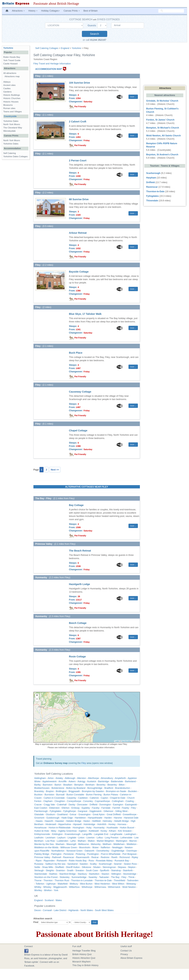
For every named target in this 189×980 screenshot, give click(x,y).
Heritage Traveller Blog (84, 951)
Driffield (93, 805)
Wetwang (131, 884)
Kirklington (57, 834)
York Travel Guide (12, 60)
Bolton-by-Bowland (76, 788)
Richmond (125, 857)
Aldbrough (70, 778)
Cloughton (60, 801)
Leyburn (61, 838)
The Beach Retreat (80, 551)
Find (36, 922)
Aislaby (59, 778)
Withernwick (114, 887)
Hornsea (122, 824)
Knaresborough (72, 834)
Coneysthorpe (74, 801)
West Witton (118, 884)
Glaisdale (39, 814)
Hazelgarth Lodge (79, 584)
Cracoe (38, 805)
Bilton (122, 785)
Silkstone (86, 867)
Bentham (90, 785)
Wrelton (48, 890)
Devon (38, 910)
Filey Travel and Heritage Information (52, 64)
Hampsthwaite (95, 818)
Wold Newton (129, 887)
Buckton (38, 795)
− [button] (37, 699)
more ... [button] (133, 97)
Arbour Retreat (78, 233)
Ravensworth (83, 857)
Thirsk (131, 877)
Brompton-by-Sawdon (93, 791)
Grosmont (39, 818)
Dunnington (105, 805)
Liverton (91, 838)
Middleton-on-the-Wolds (46, 847)
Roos (91, 861)
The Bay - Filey (119, 877)
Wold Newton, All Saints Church (163, 136)
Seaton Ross (130, 864)
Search (95, 34)
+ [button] (37, 695)
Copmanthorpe (102, 801)
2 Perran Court (78, 160)
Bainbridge (104, 781)
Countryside (10, 116)
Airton (51, 778)
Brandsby (39, 791)
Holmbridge (89, 824)
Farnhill (116, 808)
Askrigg (81, 781)
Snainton (60, 870)
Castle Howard (10, 64)
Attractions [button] (18, 11)
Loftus (100, 838)
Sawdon (84, 864)
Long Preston (112, 838)
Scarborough (105, 864)
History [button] (33, 11)
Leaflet (117, 741)
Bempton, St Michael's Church (163, 128)
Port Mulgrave (130, 854)
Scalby (93, 864)
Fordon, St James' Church (160, 120)
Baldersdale (117, 781)
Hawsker (60, 821)
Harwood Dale (131, 818)
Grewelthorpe (130, 814)
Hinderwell (51, 824)
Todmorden (133, 880)
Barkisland (130, 781)
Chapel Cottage (78, 430)
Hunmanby (99, 828)
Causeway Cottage (80, 392)
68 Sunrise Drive (79, 199)
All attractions (10, 73)
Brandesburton (123, 788)
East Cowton (41, 808)
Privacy (124, 954)
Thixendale (152, 201)
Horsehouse (40, 828)
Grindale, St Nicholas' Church (162, 101)
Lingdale (72, 838)
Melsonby (96, 844)
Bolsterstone (58, 788)
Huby (89, 828)
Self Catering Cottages (47, 48)
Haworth (49, 821)
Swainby (93, 877)
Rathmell (57, 857)
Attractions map (12, 76)
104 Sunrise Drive (79, 83)
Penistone (69, 854)
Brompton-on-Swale (116, 791)
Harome (118, 818)
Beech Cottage (78, 623)
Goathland (62, 814)
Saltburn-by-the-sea (55, 864)
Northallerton (58, 851)
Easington (118, 805)
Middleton (132, 844)
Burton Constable (75, 795)
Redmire (105, 857)
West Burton (86, 884)
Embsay (76, 808)
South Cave (92, 870)
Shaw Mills (48, 867)
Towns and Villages (13, 112)
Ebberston (54, 808)
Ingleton (83, 831)
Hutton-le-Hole (42, 831)
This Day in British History (85, 965)
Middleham (119, 844)
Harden (108, 818)
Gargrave (83, 811)
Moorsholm (85, 847)
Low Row (50, 841)
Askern (72, 781)
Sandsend (72, 864)
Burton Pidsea (111, 795)
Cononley (88, 801)
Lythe (73, 841)
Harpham (151, 178)
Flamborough (41, 811)
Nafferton (105, 847)
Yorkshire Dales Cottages (15, 157)
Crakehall (62, 805)
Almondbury (107, 778)
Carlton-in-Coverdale (54, 798)
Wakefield (63, 884)
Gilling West (121, 811)
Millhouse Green (69, 847)
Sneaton (80, 870)
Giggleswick (95, 811)
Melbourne (83, 844)
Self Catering (10, 153)
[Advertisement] (16, 201)
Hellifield (96, 821)
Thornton (48, 880)
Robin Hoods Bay (78, 861)
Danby (72, 805)
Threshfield (119, 880)
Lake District (60, 910)
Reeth (114, 857)
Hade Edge (67, 818)
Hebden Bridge (74, 821)
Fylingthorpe (70, 811)
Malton (91, 841)
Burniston (49, 795)
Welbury (74, 884)
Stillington (116, 874)
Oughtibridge (118, 851)
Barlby (38, 785)
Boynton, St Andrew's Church (162, 155)
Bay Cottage (76, 505)
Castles (7, 88)
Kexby (104, 831)
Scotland (49, 900)
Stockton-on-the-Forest (46, 877)
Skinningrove (109, 867)
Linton (81, 838)
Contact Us (126, 951)
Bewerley (112, 785)
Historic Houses (11, 102)
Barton (58, 785)
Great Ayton (99, 814)
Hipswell (77, 824)
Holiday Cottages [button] (50, 11)
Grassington (84, 814)
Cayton (104, 798)
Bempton (79, 785)
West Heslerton (102, 884)
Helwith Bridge (121, 821)
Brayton (50, 791)
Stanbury (82, 874)
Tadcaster (104, 877)
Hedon (87, 821)
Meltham (107, 844)
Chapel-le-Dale (118, 798)
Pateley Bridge (42, 854)
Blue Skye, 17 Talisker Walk (85, 314)
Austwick (92, 781)
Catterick (94, 798)
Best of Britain (91, 11)
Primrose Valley (42, 857)
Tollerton (40, 884)
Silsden (97, 867)
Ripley (135, 857)
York (56, 890)
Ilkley (54, 831)
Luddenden (63, 841)
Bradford (109, 788)
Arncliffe (63, 781)
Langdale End (101, 834)
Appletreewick (49, 781)
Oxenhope (132, 851)
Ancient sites (9, 85)
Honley (112, 824)
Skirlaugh (39, 870)
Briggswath (74, 791)
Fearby (125, 808)
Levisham (50, 838)
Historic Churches (12, 98)
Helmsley (107, 821)
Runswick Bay (122, 861)
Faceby (96, 808)
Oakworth (89, 851)
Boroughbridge (95, 788)
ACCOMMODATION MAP (49, 69)
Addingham (40, 778)
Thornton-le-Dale (103, 880)
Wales (59, 900)
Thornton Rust (62, 880)
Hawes (39, 821)
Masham (60, 844)
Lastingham (130, 834)
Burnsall (60, 795)
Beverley (101, 785)
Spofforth (105, 870)
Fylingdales (56, 811)
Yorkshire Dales (11, 121)
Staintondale (41, 874)
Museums (8, 105)
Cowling (130, 801)
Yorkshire (76, 48)
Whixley (47, 887)
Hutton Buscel (127, 828)
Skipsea (122, 867)
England (65, 48)
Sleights (50, 870)
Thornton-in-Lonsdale (82, 880)
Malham (82, 841)
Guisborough (53, 818)
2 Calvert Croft (78, 122)
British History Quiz (82, 954)
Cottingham (118, 801)
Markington (122, 841)
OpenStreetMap (127, 741)
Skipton (132, 867)
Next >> (55, 470)
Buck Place (76, 353)
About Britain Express (131, 958)
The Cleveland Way (13, 128)
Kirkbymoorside (42, 834)
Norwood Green (74, 851)
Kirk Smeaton (125, 831)
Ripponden (49, 861)
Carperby (71, 798)
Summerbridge (79, 877)
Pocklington (93, 854)
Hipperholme (65, 824)
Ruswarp (39, 864)
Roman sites (9, 108)
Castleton (83, 798)
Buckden (133, 791)
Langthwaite (116, 834)
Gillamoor (108, 811)
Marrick (133, 841)
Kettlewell (94, 831)
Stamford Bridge (67, 874)
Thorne (38, 880)
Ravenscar (69, 857)
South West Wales (104, 910)
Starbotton (94, 874)
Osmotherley (103, 851)
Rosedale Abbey (104, 861)
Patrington (56, 854)
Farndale (106, 808)
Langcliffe (87, 834)
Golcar (73, 814)
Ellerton (66, 808)
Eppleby (86, 808)
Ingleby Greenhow (67, 831)
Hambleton (80, 818)
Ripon (39, 861)
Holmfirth (102, 824)
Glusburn (50, 814)
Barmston (48, 785)
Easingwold (131, 805)
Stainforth (128, 870)
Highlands (73, 910)
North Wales (87, 910)
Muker (96, 847)
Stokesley (65, 877)
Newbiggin (117, 847)
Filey (84, 763)
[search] (171, 11)
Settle (37, 867)
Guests (92, 25)
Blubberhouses (42, 788)
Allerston (82, 778)
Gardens (7, 92)
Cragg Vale (49, 805)
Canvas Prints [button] (72, 11)
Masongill (71, 844)
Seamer (118, 864)
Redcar (95, 857)
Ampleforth (120, 778)
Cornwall (47, 910)
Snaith (70, 870)
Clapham (48, 801)
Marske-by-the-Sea (44, 844)
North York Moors (12, 124)
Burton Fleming (94, 795)
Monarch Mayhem (82, 962)
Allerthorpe (93, 778)
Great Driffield (114, 814)
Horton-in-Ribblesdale (60, 828)
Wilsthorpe (87, 887)
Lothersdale (126, 838)
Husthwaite (112, 828)
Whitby (38, 887)
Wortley (38, 890)
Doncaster (82, 805)
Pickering (80, 854)
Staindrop (116, 870)
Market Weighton (105, 841)
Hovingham (78, 828)
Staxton (105, 874)
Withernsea (100, 887)
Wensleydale (9, 131)
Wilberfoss (74, 887)
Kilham (112, 831)
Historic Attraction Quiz (84, 958)
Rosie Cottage (77, 656)
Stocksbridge (130, 874)
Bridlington (61, 791)
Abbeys (7, 82)
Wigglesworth (60, 887)
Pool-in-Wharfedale (111, 854)
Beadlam (68, 785)
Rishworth (62, 861)
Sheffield (59, 867)
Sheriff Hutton (73, 867)
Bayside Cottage (79, 272)
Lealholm (39, 838)
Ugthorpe (51, 884)
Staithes (53, 874)
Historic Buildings (12, 95)
